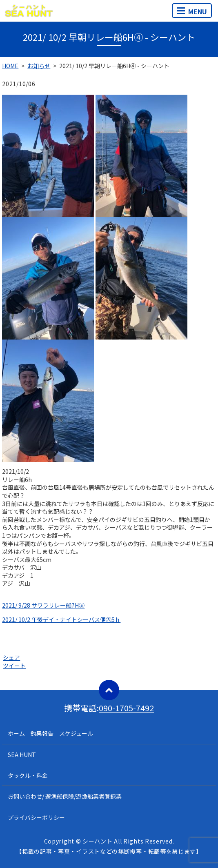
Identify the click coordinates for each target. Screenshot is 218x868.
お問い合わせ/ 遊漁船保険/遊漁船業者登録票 (65, 796)
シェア (11, 657)
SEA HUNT (22, 755)
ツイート (14, 666)
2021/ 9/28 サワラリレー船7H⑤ (43, 605)
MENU (192, 11)
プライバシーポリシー (36, 817)
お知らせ (39, 66)
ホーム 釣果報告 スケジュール (50, 733)
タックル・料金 (28, 775)
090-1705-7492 (126, 708)
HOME (10, 66)
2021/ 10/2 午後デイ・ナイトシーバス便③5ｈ (61, 619)
